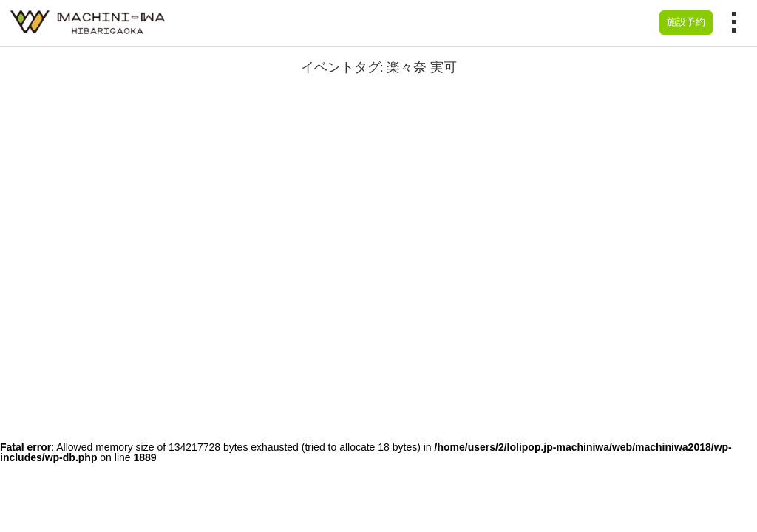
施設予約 (686, 22)
